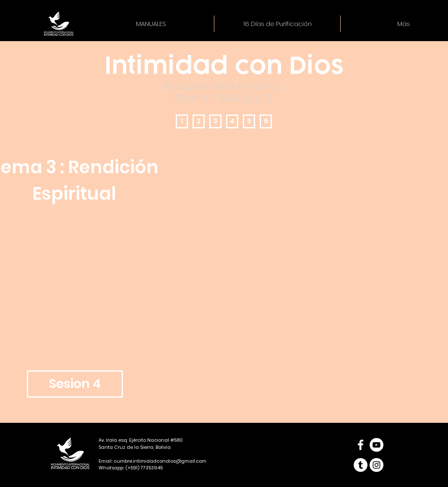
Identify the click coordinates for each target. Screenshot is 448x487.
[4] (232, 121)
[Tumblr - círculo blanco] (361, 465)
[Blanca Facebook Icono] (361, 445)
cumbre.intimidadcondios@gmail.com (160, 461)
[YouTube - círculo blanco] (376, 445)
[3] (215, 121)
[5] (249, 121)
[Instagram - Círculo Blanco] (376, 465)
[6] (266, 121)
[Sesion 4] (75, 384)
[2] (199, 121)
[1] (182, 121)
